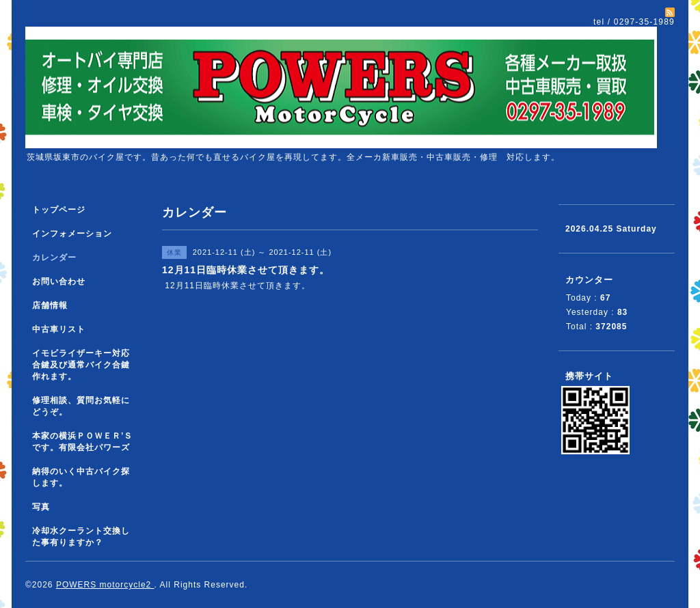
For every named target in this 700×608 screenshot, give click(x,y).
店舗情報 (50, 305)
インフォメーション (72, 234)
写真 (41, 507)
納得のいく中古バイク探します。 (81, 477)
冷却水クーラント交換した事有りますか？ (81, 537)
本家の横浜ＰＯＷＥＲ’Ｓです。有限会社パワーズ (82, 442)
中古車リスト (59, 329)
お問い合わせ (59, 281)
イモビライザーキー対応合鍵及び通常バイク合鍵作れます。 (81, 365)
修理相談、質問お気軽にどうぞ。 (81, 406)
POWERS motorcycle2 (105, 585)
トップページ (59, 210)
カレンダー (54, 258)
